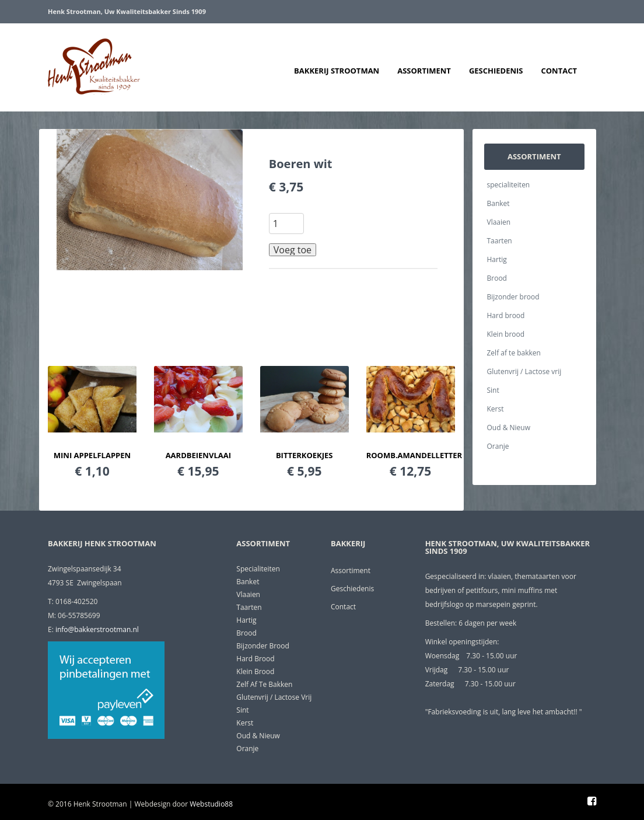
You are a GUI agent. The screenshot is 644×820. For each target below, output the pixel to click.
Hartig (497, 259)
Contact (559, 71)
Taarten (500, 241)
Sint (493, 390)
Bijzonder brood (513, 297)
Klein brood (506, 334)
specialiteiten (509, 185)
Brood (497, 278)
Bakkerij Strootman (337, 71)
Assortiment (424, 71)
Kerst (496, 409)
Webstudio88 (211, 804)
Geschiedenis (496, 71)
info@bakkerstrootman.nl (97, 629)
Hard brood (506, 315)
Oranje (498, 446)
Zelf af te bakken (514, 353)
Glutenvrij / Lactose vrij (524, 371)
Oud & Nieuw (509, 428)
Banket (498, 203)
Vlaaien (499, 222)
